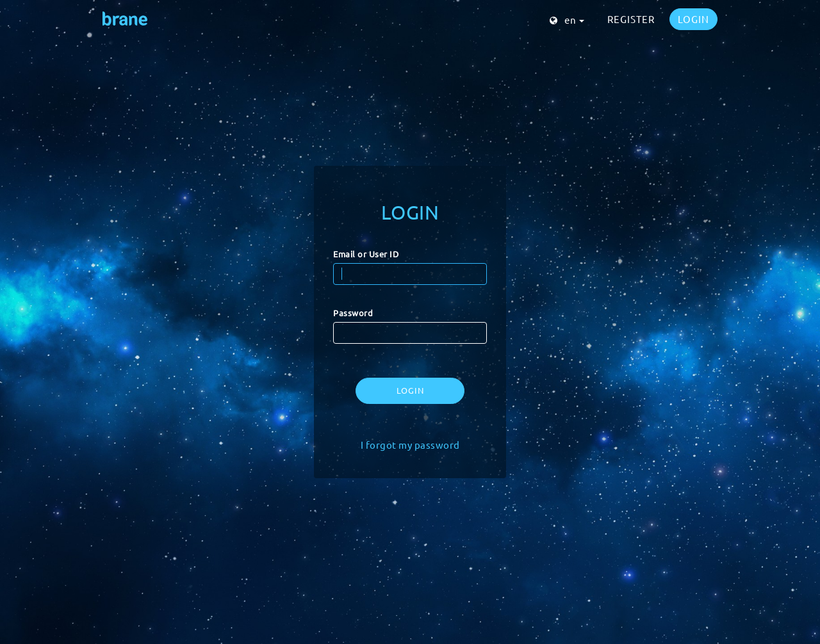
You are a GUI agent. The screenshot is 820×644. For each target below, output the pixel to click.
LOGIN (693, 19)
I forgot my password (410, 445)
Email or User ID (366, 254)
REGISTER (631, 19)
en (567, 20)
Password (353, 313)
